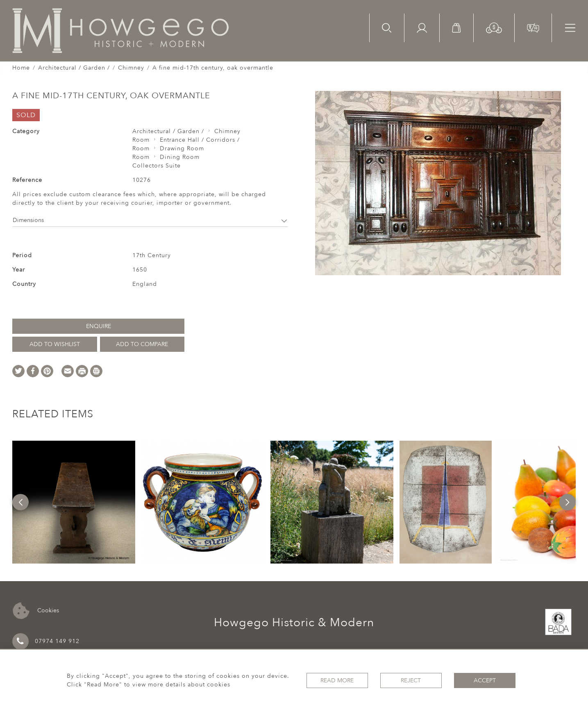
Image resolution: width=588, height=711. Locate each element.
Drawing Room (182, 148)
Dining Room (180, 157)
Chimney (131, 68)
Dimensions (150, 220)
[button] (494, 27)
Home (21, 68)
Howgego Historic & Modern (294, 623)
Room (141, 140)
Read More (337, 680)
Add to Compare (142, 344)
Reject (411, 680)
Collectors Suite (157, 166)
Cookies (36, 611)
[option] (74, 502)
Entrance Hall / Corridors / (200, 140)
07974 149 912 (46, 641)
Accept (485, 680)
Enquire (99, 326)
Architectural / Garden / (74, 68)
